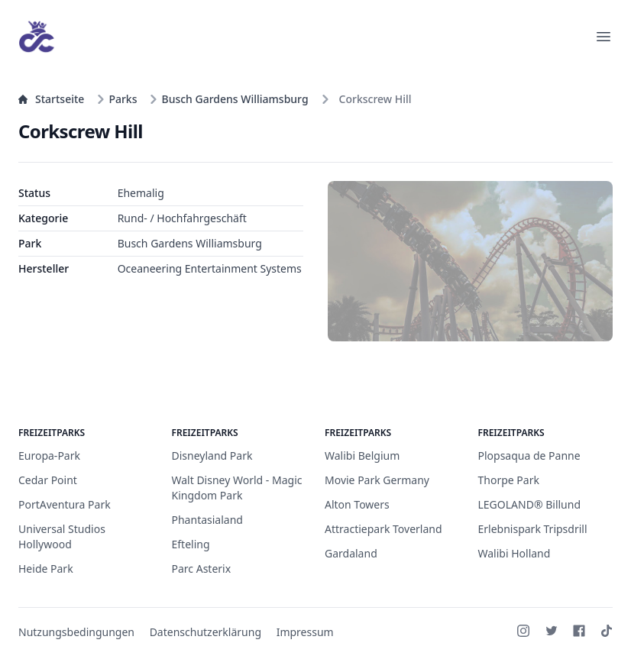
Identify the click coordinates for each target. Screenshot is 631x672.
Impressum (305, 632)
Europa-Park (49, 456)
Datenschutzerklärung (205, 632)
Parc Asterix (202, 569)
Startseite (51, 99)
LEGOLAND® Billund (530, 504)
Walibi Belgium (362, 456)
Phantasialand (207, 520)
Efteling (191, 544)
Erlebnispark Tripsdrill (533, 529)
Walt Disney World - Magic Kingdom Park (237, 488)
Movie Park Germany (377, 480)
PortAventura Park (65, 504)
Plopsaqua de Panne (529, 456)
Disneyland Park (212, 456)
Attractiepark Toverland (383, 529)
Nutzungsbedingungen (76, 632)
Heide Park (46, 569)
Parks (116, 99)
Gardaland (351, 553)
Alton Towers (357, 504)
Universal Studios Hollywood (62, 536)
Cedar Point (48, 480)
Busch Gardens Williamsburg (228, 99)
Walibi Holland (515, 553)
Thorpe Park (509, 480)
